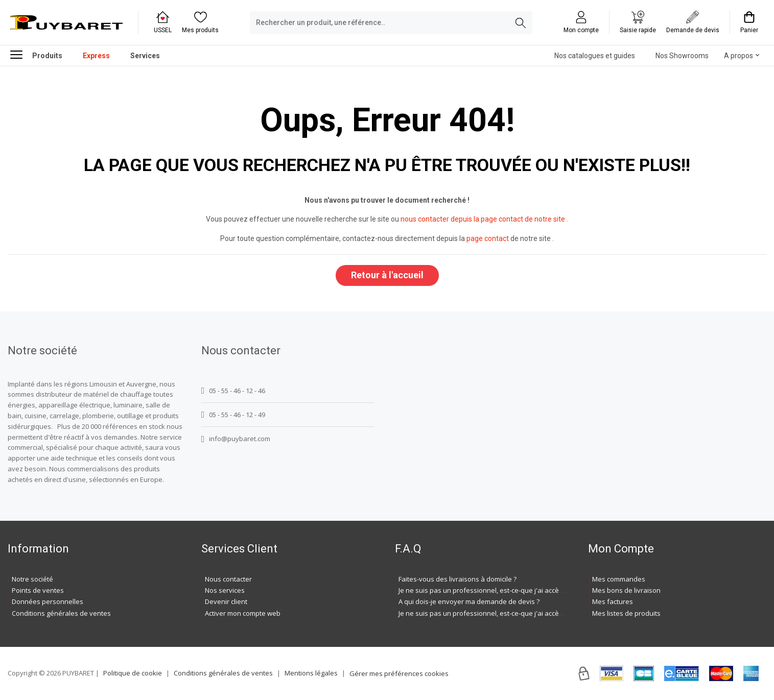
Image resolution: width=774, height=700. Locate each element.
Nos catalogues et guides (595, 56)
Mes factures (613, 601)
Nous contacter (228, 579)
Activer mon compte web (243, 613)
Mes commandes (619, 579)
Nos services (225, 590)
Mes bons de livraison (626, 590)
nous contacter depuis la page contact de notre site (483, 219)
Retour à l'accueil (387, 275)
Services (145, 56)
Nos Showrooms (682, 56)
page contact (488, 238)
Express (96, 56)
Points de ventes (38, 590)
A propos (738, 56)
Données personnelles (48, 601)
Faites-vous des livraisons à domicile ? (458, 579)
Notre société (32, 579)
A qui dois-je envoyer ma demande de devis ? (469, 601)
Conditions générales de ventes (61, 613)
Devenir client (226, 601)
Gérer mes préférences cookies (399, 673)
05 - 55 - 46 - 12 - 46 (233, 391)
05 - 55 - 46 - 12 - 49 (233, 415)
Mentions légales (311, 673)
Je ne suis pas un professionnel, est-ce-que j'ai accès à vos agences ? (506, 590)
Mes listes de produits (626, 613)
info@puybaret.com (236, 439)
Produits (36, 54)
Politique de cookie (133, 673)
